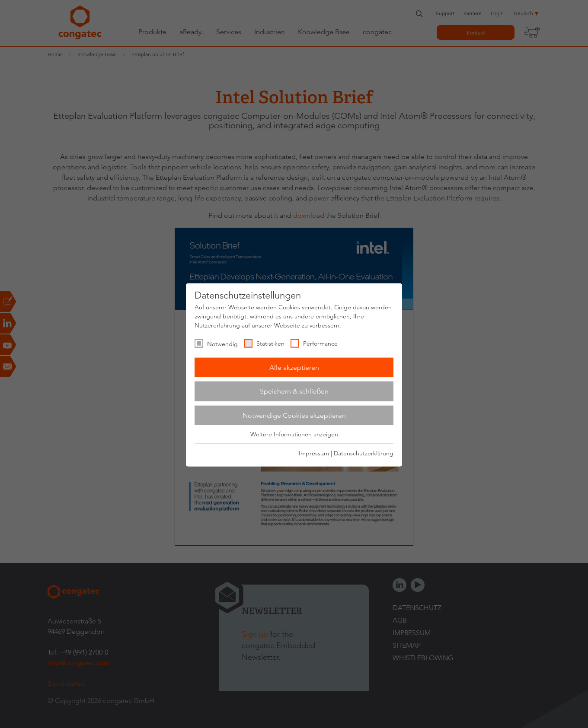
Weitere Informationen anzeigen (294, 434)
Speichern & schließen (294, 391)
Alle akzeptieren (294, 367)
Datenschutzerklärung (364, 453)
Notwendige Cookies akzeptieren (294, 415)
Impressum (314, 453)
